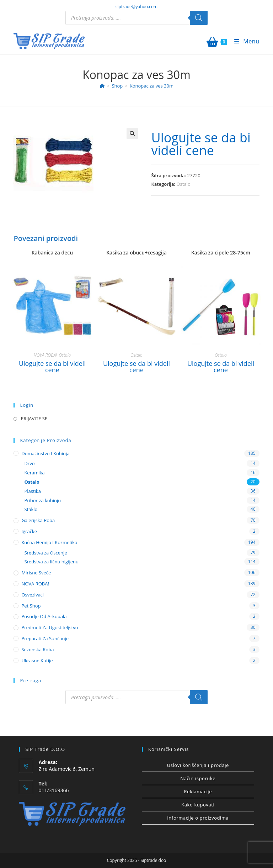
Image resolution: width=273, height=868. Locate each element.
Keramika (34, 473)
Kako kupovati (198, 805)
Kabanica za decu (52, 252)
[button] (132, 133)
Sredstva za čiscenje (45, 553)
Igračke (29, 531)
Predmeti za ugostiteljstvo (50, 627)
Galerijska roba (38, 520)
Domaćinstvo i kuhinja (45, 453)
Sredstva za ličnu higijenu (51, 562)
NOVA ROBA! (45, 355)
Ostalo (183, 184)
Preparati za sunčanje (45, 638)
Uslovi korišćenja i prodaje (198, 765)
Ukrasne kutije (37, 661)
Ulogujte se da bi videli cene (201, 144)
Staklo (31, 509)
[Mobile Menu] (244, 41)
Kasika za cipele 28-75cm (221, 252)
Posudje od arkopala (44, 616)
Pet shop (31, 606)
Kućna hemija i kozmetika (49, 542)
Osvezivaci (33, 595)
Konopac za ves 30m (152, 86)
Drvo (29, 463)
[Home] (102, 86)
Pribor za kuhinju (42, 500)
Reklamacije (198, 791)
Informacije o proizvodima (198, 818)
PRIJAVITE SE (34, 419)
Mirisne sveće (36, 573)
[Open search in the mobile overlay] (136, 18)
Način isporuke (198, 778)
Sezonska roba (38, 649)
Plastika (33, 491)
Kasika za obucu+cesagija (136, 252)
